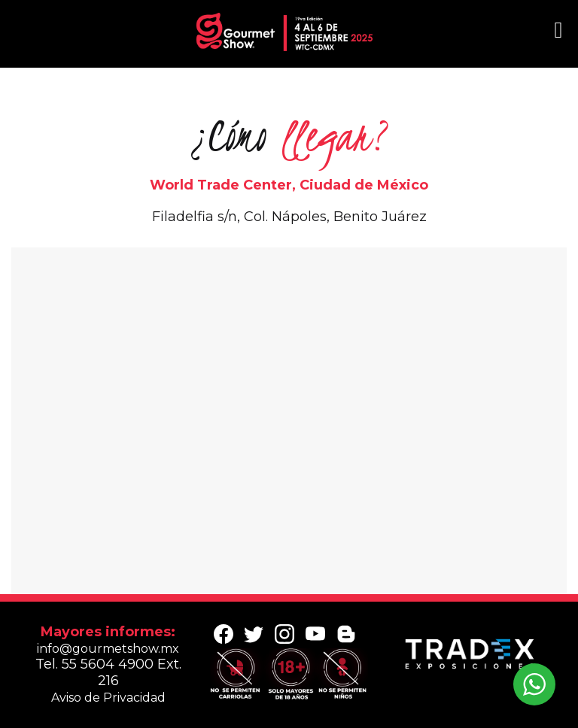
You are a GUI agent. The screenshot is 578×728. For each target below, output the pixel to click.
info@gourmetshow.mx (108, 649)
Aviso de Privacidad (108, 698)
